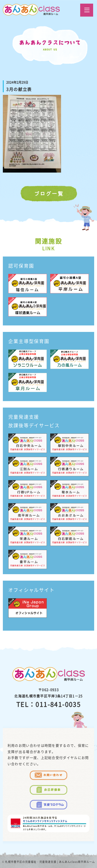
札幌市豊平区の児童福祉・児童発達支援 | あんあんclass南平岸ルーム (50, 862)
